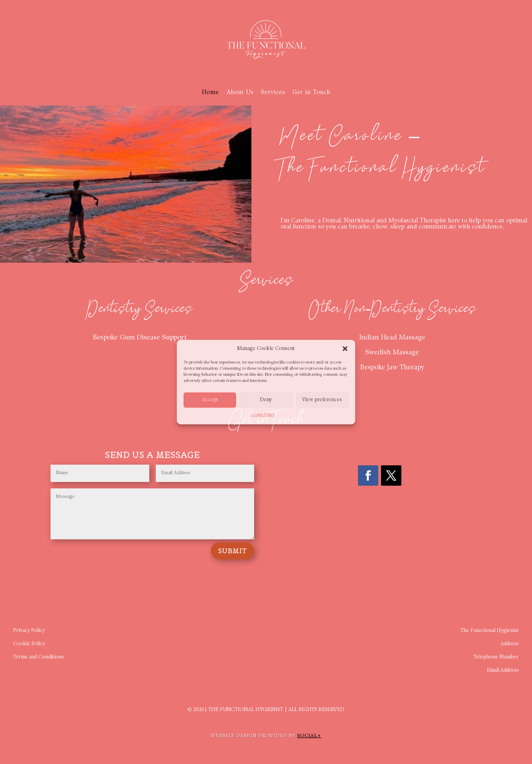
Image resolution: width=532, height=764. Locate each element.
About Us (240, 92)
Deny (266, 400)
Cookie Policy (263, 415)
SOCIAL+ (309, 736)
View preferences (322, 400)
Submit (232, 551)
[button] (345, 349)
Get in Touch (311, 92)
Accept (210, 400)
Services (273, 92)
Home (211, 92)
